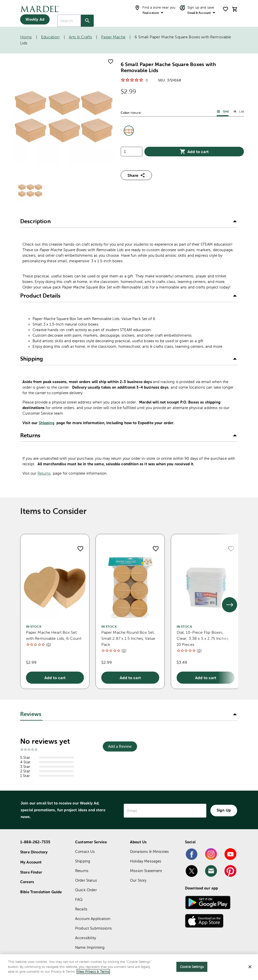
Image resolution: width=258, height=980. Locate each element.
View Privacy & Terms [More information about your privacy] (93, 972)
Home (26, 37)
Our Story (138, 880)
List (238, 111)
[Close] (250, 967)
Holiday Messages (146, 861)
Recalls (81, 909)
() (49, 644)
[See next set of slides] (230, 605)
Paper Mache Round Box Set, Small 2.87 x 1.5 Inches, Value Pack (128, 638)
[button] (129, 222)
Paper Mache (113, 37)
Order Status (86, 880)
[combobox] (69, 21)
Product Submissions (93, 928)
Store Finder (31, 872)
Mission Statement (146, 871)
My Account (31, 862)
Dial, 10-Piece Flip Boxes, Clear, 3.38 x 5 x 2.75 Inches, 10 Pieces (203, 638)
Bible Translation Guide (41, 892)
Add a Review (120, 746)
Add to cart (194, 152)
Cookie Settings (192, 967)
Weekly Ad (35, 19)
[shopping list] (225, 9)
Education (50, 37)
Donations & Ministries (149, 852)
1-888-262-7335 (35, 842)
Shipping (47, 423)
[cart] (235, 9)
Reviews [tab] (31, 714)
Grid (223, 111)
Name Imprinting (90, 947)
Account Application (93, 919)
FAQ (79, 899)
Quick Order (86, 890)
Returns (44, 473)
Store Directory (34, 852)
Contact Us (85, 852)
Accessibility (86, 938)
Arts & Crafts (80, 37)
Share (136, 175)
